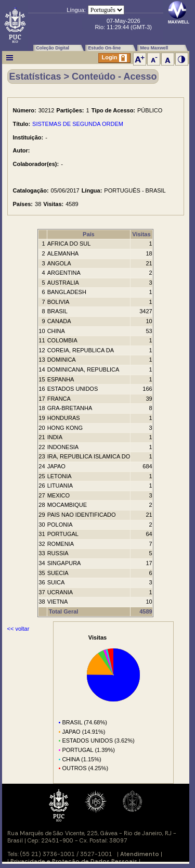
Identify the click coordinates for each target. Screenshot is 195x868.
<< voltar (18, 629)
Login (114, 58)
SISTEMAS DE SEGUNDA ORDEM (78, 124)
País (89, 234)
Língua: (76, 10)
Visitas (141, 234)
